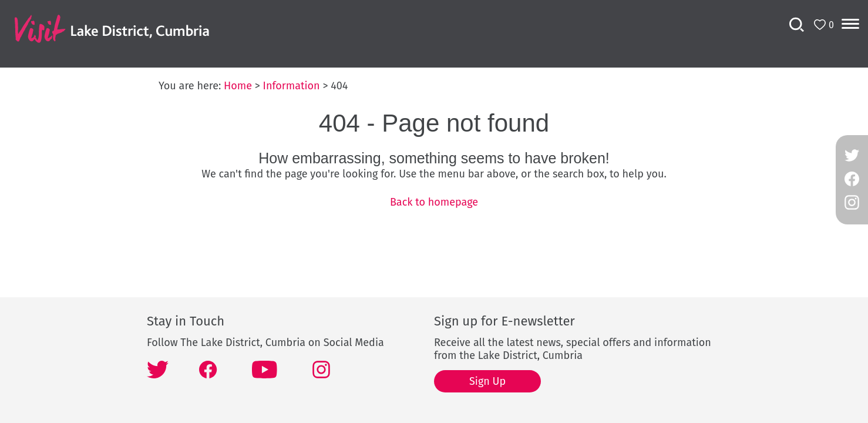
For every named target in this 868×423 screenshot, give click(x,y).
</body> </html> (434, 211)
